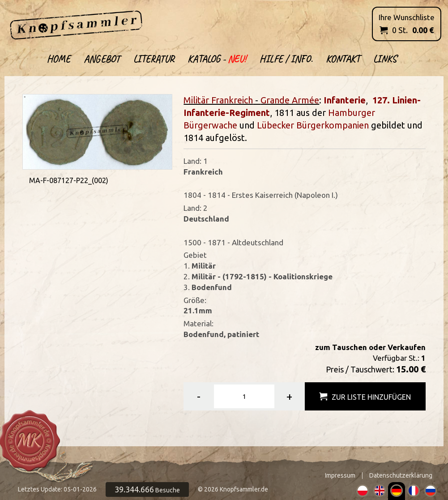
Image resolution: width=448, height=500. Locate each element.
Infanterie (345, 100)
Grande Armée (290, 100)
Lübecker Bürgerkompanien (313, 125)
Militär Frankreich (218, 100)
